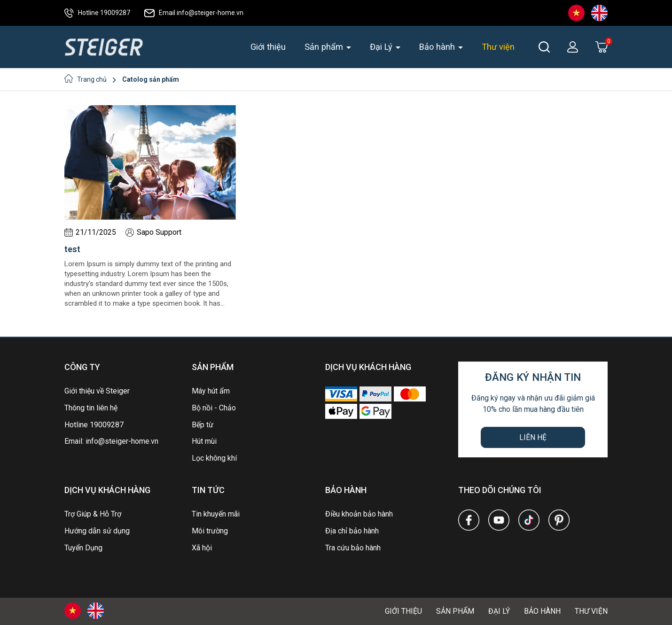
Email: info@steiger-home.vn (111, 441)
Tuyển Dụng (83, 548)
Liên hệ (533, 437)
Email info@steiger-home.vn (194, 13)
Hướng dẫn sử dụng (97, 531)
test (72, 249)
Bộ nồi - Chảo (214, 408)
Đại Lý (382, 47)
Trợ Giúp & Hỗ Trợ (93, 514)
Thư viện (498, 47)
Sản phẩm (325, 47)
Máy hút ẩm (211, 391)
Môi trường (210, 531)
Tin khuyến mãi (216, 514)
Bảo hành (438, 47)
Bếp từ (203, 425)
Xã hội (202, 548)
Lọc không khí (214, 458)
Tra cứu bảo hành (353, 548)
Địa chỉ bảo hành (352, 531)
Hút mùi (204, 441)
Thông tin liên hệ (91, 408)
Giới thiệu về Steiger (97, 391)
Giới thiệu (268, 47)
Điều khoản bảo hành (359, 514)
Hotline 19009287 (97, 13)
